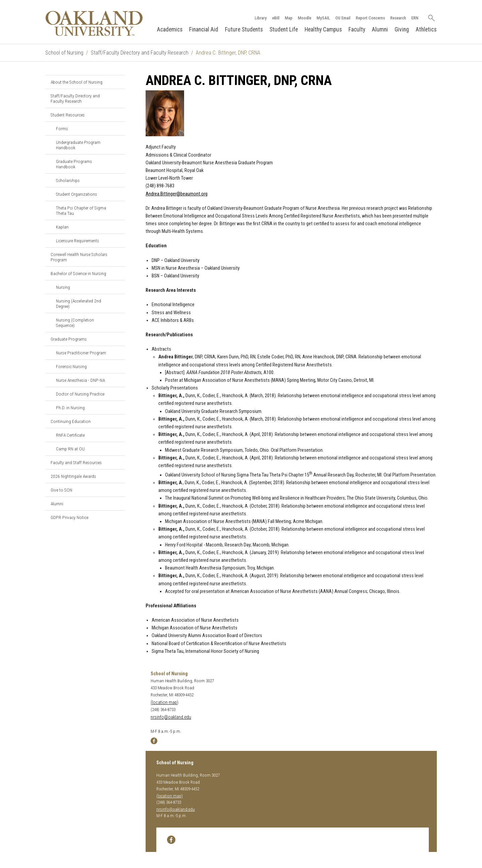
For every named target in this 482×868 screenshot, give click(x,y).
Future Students (244, 29)
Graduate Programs (69, 339)
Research (398, 18)
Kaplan (62, 227)
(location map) (165, 703)
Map (289, 18)
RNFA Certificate (70, 435)
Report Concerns (370, 18)
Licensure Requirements (77, 241)
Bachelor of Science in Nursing (78, 273)
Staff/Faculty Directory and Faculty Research (140, 53)
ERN (415, 18)
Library (261, 18)
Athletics (426, 29)
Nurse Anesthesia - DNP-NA (80, 380)
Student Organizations (76, 194)
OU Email (343, 18)
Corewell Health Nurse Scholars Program (79, 257)
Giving (402, 29)
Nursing (63, 287)
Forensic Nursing (71, 366)
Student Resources (68, 115)
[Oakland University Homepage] (94, 23)
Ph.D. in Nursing (70, 408)
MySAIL (323, 18)
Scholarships (68, 180)
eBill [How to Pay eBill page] (276, 18)
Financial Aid (204, 29)
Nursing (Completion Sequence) (75, 323)
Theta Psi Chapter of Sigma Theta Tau (81, 210)
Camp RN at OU (70, 449)
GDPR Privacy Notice (69, 517)
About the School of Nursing (76, 82)
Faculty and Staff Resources (76, 462)
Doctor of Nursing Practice (80, 394)
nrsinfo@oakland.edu (171, 717)
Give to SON (61, 490)
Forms (62, 128)
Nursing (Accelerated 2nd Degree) (78, 303)
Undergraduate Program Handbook (78, 145)
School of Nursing (64, 53)
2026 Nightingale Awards (73, 476)
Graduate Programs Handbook (74, 164)
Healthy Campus (323, 29)
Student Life (284, 29)
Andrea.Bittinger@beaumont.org (177, 194)
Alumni (380, 29)
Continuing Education (71, 421)
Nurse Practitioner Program (81, 353)
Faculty (357, 29)
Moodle (305, 18)
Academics (170, 29)
